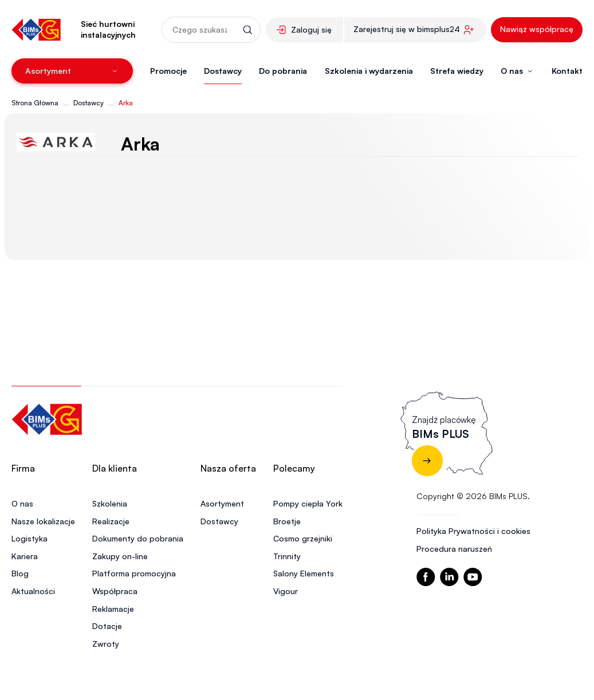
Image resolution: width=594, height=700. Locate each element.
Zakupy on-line (120, 556)
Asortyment (222, 503)
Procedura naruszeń (454, 549)
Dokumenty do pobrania (138, 538)
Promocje (168, 71)
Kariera (25, 556)
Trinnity (287, 556)
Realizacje (111, 521)
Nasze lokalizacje (43, 521)
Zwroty (106, 644)
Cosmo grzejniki (303, 538)
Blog (20, 573)
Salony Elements (304, 573)
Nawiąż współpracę (537, 29)
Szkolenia (110, 503)
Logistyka (29, 538)
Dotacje (107, 626)
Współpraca (115, 591)
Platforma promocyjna (134, 573)
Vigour (286, 591)
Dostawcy (223, 71)
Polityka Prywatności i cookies (473, 531)
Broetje (287, 521)
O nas (22, 503)
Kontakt (567, 71)
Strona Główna (35, 103)
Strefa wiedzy (457, 71)
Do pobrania (283, 71)
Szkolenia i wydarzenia (369, 71)
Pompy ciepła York (308, 503)
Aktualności (33, 591)
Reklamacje (113, 609)
